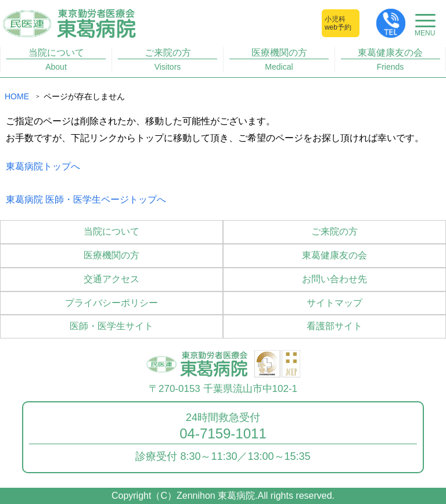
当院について (56, 60)
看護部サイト (334, 326)
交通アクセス (111, 279)
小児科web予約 (338, 23)
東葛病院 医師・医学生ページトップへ (86, 199)
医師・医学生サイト (111, 326)
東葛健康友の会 (391, 60)
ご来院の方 (168, 60)
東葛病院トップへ (43, 166)
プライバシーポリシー (111, 303)
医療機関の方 (279, 60)
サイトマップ (334, 303)
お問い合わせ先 (334, 279)
